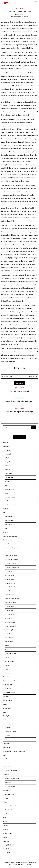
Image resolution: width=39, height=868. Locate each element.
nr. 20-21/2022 (24, 17)
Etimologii (6, 716)
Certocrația (8, 450)
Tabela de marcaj (10, 505)
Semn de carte (9, 673)
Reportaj (5, 825)
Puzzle (7, 501)
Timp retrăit (19, 8)
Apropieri (7, 544)
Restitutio (7, 665)
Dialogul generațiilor (9, 693)
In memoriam (7, 747)
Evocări (5, 739)
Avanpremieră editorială (10, 536)
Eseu (4, 712)
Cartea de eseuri (9, 579)
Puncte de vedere (10, 497)
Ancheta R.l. (6, 509)
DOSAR (5, 704)
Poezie (5, 802)
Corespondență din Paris (12, 778)
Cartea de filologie (10, 583)
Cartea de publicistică (11, 614)
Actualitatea (6, 446)
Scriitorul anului (7, 833)
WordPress (28, 864)
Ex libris (7, 646)
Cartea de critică (9, 571)
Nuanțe (7, 481)
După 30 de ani (9, 845)
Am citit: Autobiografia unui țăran (19, 401)
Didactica (7, 458)
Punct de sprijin (9, 661)
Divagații (7, 462)
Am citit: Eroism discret (19, 391)
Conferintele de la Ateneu (10, 681)
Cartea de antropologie (11, 560)
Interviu (5, 759)
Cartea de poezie (10, 606)
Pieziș (6, 493)
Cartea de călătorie (10, 563)
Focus (6, 649)
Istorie (5, 763)
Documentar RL (7, 700)
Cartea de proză (9, 610)
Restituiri (5, 829)
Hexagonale (8, 782)
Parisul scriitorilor (10, 786)
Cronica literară (9, 638)
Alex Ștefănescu (19, 15)
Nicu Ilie (12, 862)
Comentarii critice (8, 540)
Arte (4, 513)
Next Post (32, 377)
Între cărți (8, 657)
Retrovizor (8, 669)
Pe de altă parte (9, 489)
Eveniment (6, 724)
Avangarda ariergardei (11, 548)
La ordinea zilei (9, 477)
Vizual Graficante (20, 862)
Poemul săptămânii (10, 806)
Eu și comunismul (8, 720)
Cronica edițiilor (9, 630)
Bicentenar (8, 728)
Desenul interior (9, 642)
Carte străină (8, 552)
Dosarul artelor (7, 708)
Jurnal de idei (9, 474)
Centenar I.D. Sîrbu (10, 732)
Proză (5, 818)
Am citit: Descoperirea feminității (19, 412)
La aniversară (9, 735)
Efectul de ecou (9, 794)
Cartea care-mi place (11, 556)
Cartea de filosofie (10, 587)
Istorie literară (7, 767)
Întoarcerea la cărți (10, 653)
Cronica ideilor (9, 634)
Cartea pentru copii (10, 626)
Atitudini (5, 532)
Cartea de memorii (10, 603)
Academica (6, 442)
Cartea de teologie (10, 622)
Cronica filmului (9, 521)
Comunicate (6, 677)
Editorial (7, 466)
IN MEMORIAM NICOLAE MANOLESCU (14, 751)
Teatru (7, 528)
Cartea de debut (9, 575)
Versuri (7, 814)
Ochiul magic (7, 790)
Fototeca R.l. (7, 743)
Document (6, 696)
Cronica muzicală (10, 524)
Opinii (6, 485)
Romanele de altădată (11, 771)
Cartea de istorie (10, 595)
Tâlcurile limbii (7, 849)
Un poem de (8, 810)
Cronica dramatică (10, 517)
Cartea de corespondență (12, 567)
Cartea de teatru (9, 618)
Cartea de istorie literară (12, 599)
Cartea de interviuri (10, 591)
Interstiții (7, 470)
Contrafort (8, 454)
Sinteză (5, 837)
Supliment (6, 841)
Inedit (5, 755)
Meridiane (6, 775)
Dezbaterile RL (7, 689)
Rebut (6, 798)
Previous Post (8, 377)
